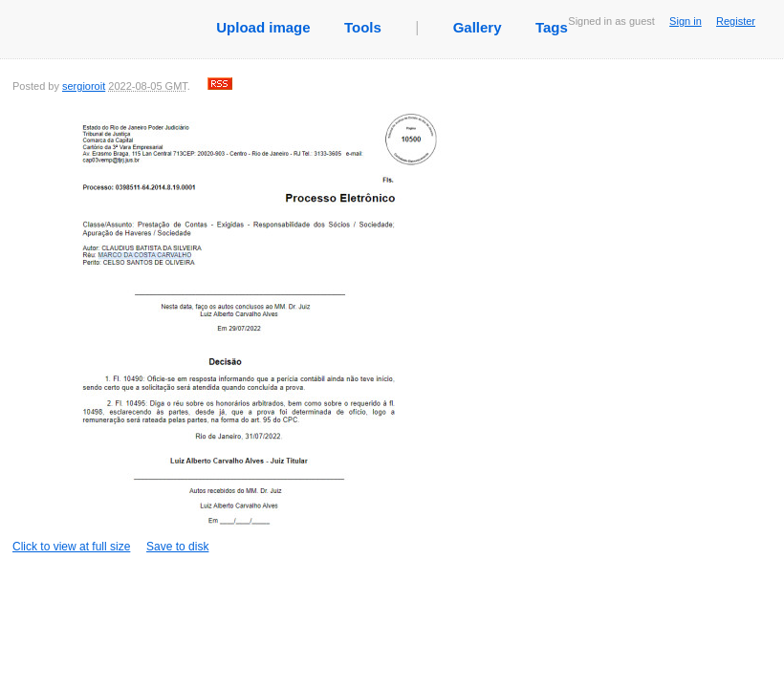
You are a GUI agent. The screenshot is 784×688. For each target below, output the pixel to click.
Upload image (263, 27)
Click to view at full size (228, 330)
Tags (552, 27)
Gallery (478, 27)
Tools (363, 27)
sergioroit (84, 86)
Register (736, 21)
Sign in (686, 21)
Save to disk (177, 547)
